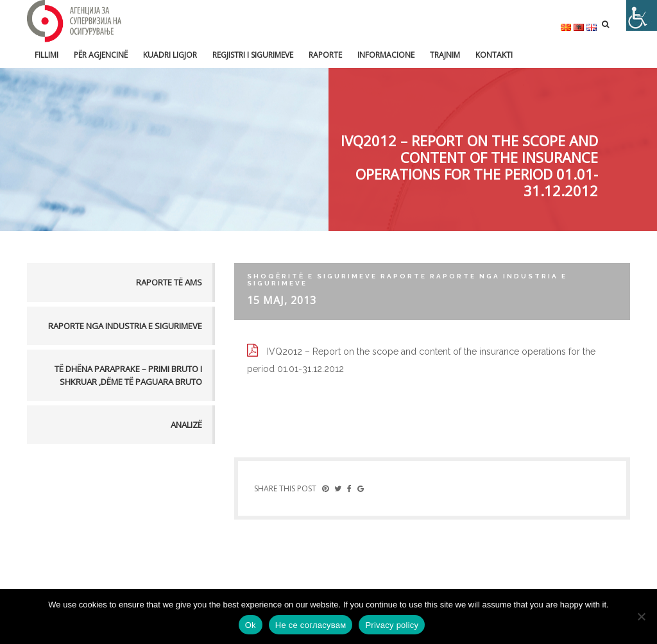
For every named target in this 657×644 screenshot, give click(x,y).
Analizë (186, 425)
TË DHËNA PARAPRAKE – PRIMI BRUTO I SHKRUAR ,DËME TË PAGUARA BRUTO (128, 375)
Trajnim (445, 55)
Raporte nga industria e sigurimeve (125, 326)
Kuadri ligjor (170, 55)
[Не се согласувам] (641, 616)
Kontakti (494, 55)
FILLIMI (47, 55)
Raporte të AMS (169, 282)
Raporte (325, 55)
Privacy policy (392, 625)
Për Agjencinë (101, 55)
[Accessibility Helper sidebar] (642, 15)
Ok (251, 625)
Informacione (386, 55)
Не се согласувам (311, 625)
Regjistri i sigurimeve (253, 55)
